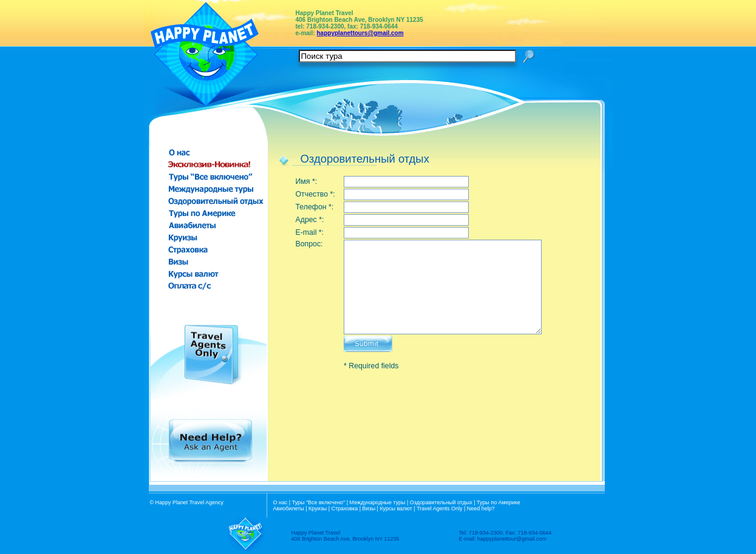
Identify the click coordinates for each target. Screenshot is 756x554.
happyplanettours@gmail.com (360, 33)
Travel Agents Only (439, 508)
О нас (281, 502)
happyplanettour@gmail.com (512, 539)
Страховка (345, 508)
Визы (369, 508)
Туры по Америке (499, 502)
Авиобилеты (289, 508)
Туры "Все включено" (319, 502)
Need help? (481, 508)
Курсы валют (396, 508)
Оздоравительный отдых (441, 502)
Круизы (318, 508)
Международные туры (378, 502)
